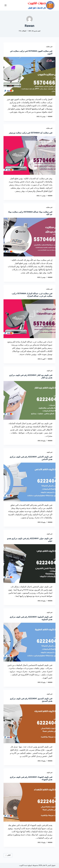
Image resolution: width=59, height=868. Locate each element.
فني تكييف (49, 371)
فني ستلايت (49, 47)
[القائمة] (6, 5)
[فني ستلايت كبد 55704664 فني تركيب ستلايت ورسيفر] (29, 155)
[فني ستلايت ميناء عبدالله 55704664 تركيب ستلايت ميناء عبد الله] (29, 237)
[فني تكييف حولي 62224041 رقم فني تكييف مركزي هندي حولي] (29, 564)
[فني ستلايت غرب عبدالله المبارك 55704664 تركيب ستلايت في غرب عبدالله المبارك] (29, 319)
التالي (8, 855)
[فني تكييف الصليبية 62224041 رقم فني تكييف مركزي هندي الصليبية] (29, 642)
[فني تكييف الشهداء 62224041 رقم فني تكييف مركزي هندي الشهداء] (29, 802)
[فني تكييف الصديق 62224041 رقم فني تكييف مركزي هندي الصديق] (29, 724)
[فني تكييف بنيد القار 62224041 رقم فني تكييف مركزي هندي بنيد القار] (29, 400)
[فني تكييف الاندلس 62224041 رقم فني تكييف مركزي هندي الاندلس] (29, 482)
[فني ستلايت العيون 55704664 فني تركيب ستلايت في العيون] (29, 76)
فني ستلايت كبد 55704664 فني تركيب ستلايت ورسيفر (31, 133)
